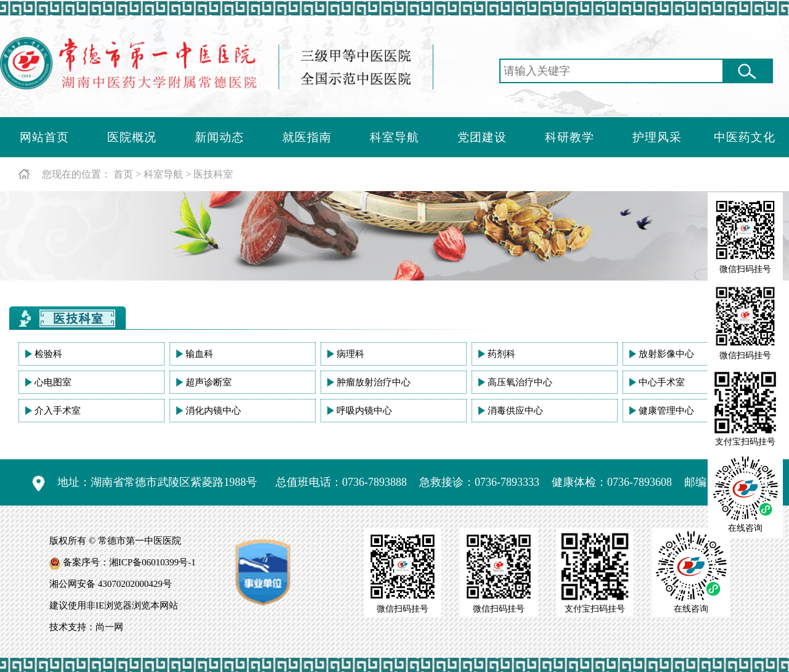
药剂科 (501, 354)
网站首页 (44, 137)
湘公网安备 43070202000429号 (111, 584)
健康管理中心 (666, 411)
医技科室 (213, 174)
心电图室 (53, 382)
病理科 (350, 354)
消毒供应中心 (515, 411)
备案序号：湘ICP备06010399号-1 (129, 562)
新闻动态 (219, 137)
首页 (123, 174)
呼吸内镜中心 (364, 411)
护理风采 (657, 137)
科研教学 (570, 137)
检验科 (48, 354)
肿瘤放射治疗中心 (374, 382)
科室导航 (394, 137)
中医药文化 (745, 137)
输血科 (199, 354)
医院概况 (132, 137)
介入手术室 (58, 411)
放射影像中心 (666, 354)
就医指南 (307, 137)
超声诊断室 (209, 382)
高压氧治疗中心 (520, 382)
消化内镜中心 (213, 411)
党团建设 (482, 137)
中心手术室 (662, 382)
